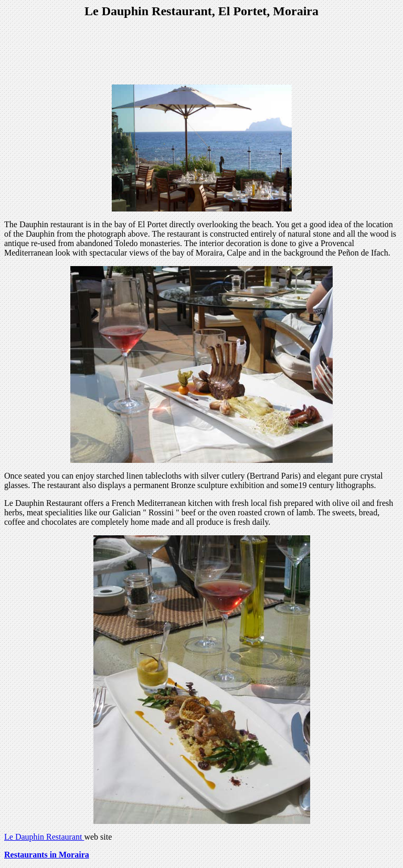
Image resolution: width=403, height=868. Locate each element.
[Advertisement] (201, 52)
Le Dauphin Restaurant (44, 837)
